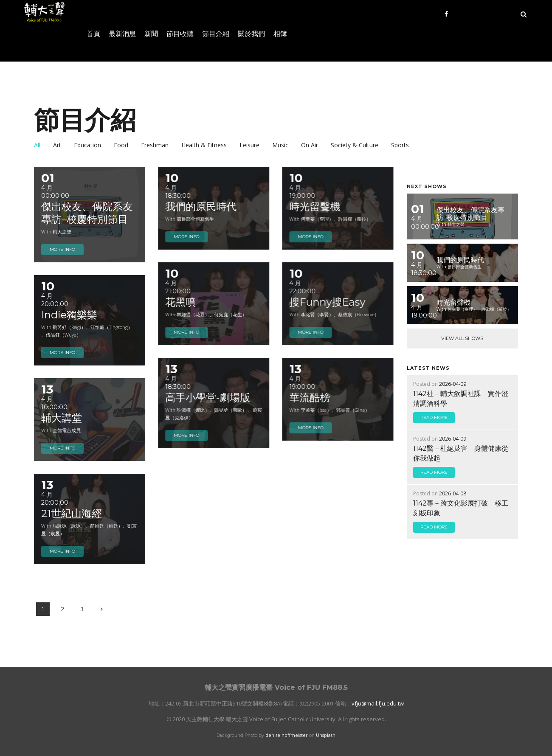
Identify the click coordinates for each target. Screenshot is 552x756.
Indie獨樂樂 (69, 315)
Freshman (155, 145)
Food (121, 145)
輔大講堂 (62, 418)
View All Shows (462, 338)
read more (434, 417)
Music (280, 145)
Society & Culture (355, 145)
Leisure (249, 145)
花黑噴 (180, 302)
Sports (400, 145)
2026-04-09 (453, 384)
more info (62, 249)
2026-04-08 (453, 493)
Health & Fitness (204, 145)
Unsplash (326, 735)
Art (57, 145)
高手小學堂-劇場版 (208, 398)
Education (87, 145)
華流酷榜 (310, 398)
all (37, 145)
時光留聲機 (315, 207)
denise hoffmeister (287, 735)
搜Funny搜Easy (327, 302)
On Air (310, 145)
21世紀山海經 (72, 513)
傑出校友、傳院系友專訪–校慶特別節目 (87, 213)
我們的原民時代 (201, 207)
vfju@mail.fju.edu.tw (378, 703)
